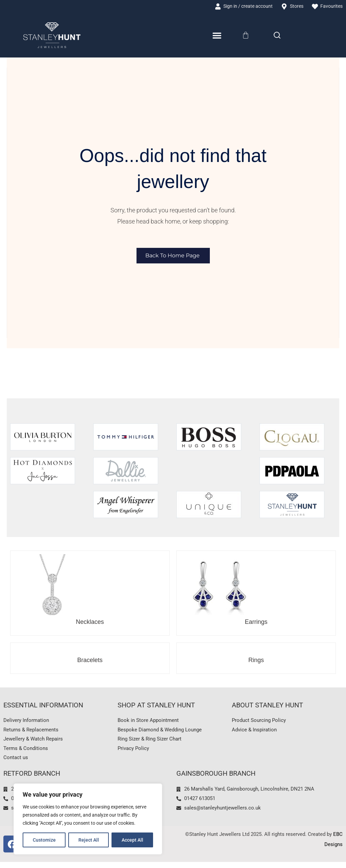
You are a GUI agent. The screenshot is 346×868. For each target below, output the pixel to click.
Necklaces (90, 623)
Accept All (132, 840)
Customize (44, 840)
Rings (256, 661)
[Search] (277, 36)
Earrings (256, 623)
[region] (88, 819)
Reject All (89, 840)
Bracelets (90, 661)
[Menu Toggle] (217, 36)
